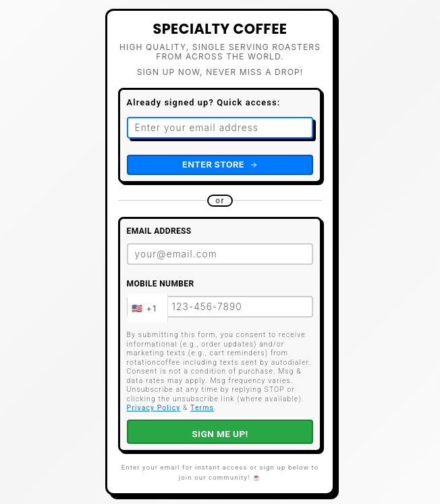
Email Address (159, 231)
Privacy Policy (154, 408)
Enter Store (220, 165)
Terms (202, 408)
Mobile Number (161, 284)
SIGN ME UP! (220, 434)
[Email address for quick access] (220, 128)
